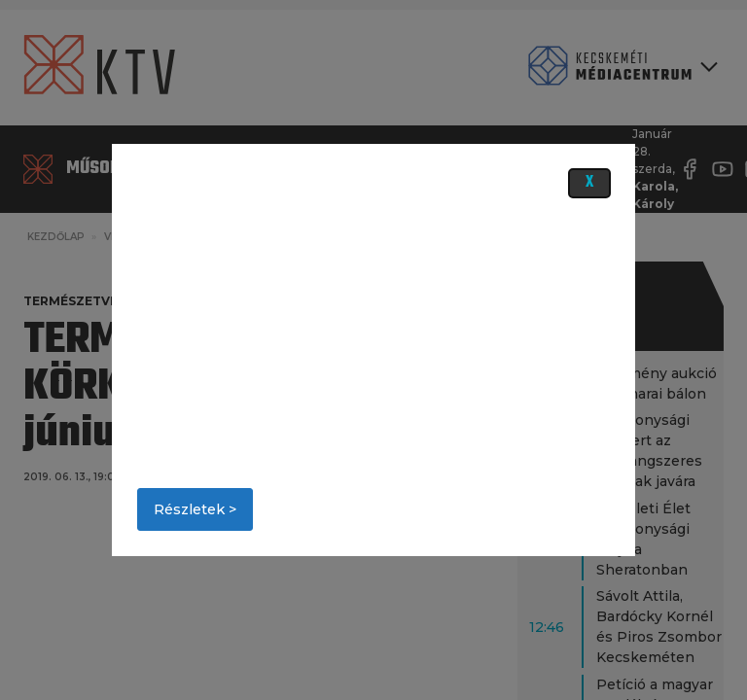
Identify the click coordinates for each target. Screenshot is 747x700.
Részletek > (195, 509)
